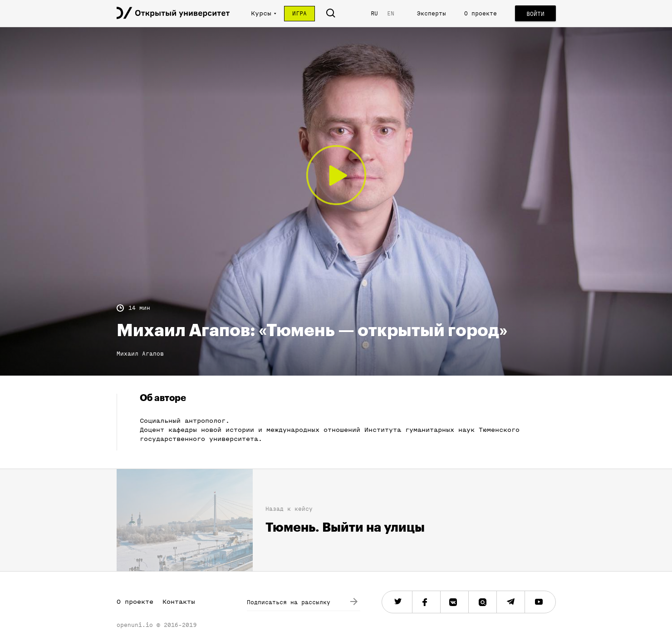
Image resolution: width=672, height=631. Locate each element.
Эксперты (432, 13)
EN (391, 13)
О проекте (481, 13)
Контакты (179, 602)
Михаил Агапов (140, 354)
